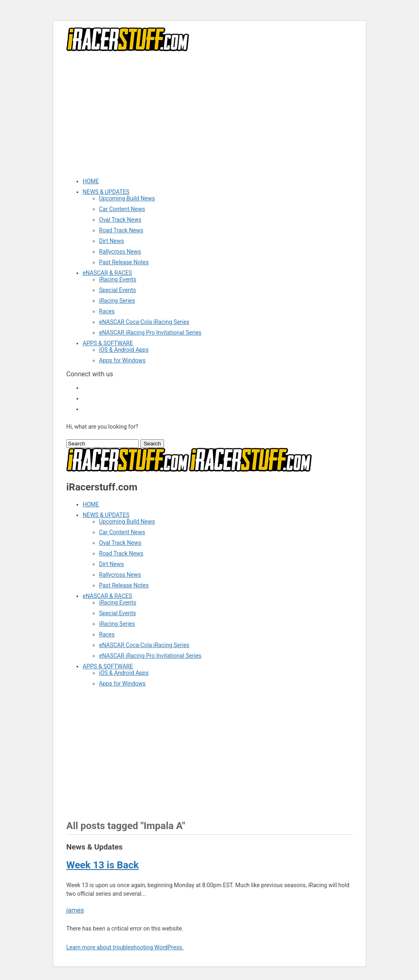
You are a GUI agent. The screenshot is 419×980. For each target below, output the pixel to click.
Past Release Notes (124, 262)
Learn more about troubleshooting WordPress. (125, 947)
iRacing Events (118, 279)
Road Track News (121, 230)
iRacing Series (117, 301)
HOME (91, 181)
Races (107, 311)
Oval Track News (120, 220)
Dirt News (112, 241)
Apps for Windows (122, 360)
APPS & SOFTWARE (108, 343)
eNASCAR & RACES (107, 273)
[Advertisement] (209, 114)
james (75, 910)
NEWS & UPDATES (106, 192)
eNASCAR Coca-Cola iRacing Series (144, 322)
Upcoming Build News (127, 198)
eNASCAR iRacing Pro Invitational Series (150, 333)
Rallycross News (120, 252)
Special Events (117, 290)
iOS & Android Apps (124, 350)
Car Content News (122, 209)
